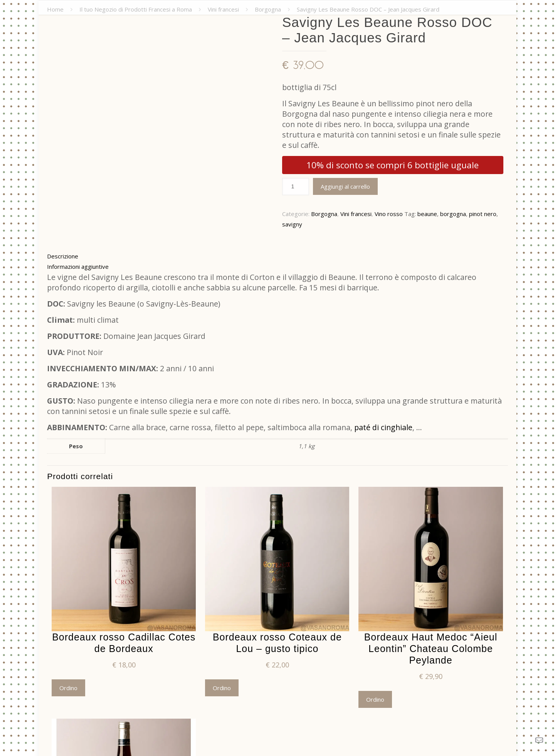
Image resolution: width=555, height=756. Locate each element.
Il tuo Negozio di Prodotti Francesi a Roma (136, 9)
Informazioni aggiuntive (78, 267)
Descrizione (63, 256)
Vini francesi (223, 9)
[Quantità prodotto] (296, 187)
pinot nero (483, 214)
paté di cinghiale (383, 427)
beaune (427, 214)
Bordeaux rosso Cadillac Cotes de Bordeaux (124, 643)
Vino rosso (389, 214)
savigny (292, 224)
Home (55, 9)
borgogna (453, 214)
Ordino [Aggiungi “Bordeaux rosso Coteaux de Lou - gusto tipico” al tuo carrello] (222, 688)
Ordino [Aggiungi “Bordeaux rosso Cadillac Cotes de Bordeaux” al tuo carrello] (68, 688)
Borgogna (268, 9)
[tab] (277, 256)
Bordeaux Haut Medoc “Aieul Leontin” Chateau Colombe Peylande (431, 649)
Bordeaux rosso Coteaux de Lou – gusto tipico (277, 643)
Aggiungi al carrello (345, 186)
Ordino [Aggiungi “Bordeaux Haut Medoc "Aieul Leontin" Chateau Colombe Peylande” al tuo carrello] (375, 699)
